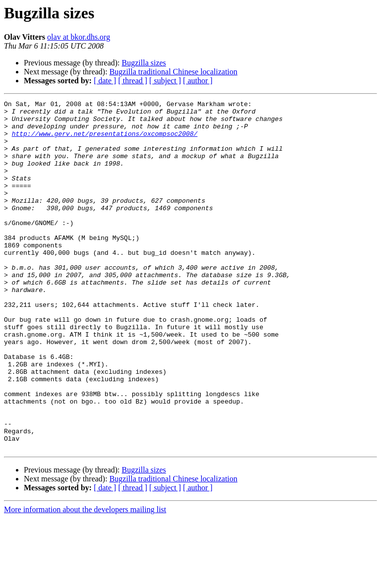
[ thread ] (133, 81)
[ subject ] (165, 81)
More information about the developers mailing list (85, 579)
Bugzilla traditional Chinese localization (173, 72)
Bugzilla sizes (144, 63)
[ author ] (198, 81)
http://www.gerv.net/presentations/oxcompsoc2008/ (105, 141)
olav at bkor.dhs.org (79, 37)
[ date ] (105, 81)
